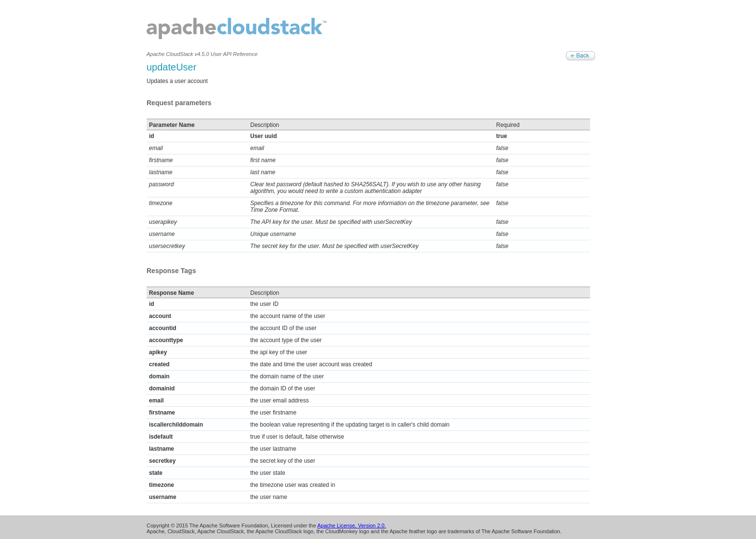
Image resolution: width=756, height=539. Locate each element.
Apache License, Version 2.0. (351, 525)
